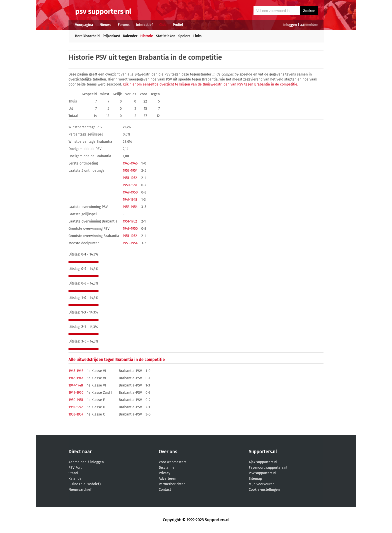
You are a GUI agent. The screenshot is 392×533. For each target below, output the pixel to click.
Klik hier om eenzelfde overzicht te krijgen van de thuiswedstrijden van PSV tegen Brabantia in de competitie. (210, 84)
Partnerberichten (172, 484)
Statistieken (166, 36)
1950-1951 (130, 185)
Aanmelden (77, 462)
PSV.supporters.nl (262, 473)
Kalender (130, 36)
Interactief (144, 25)
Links (197, 36)
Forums (124, 25)
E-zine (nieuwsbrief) (85, 484)
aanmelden (309, 25)
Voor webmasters (173, 462)
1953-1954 (130, 171)
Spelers (184, 36)
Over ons (168, 452)
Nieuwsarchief (80, 490)
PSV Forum (77, 468)
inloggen (290, 25)
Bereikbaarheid (87, 36)
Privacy (164, 473)
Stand (73, 473)
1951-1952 (130, 178)
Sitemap (255, 479)
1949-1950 (130, 192)
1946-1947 (76, 378)
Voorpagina (84, 25)
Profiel (178, 25)
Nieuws (105, 25)
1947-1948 (130, 200)
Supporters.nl (263, 452)
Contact (165, 490)
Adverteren (167, 479)
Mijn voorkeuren (262, 484)
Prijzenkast (111, 36)
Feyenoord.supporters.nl (268, 468)
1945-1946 (130, 163)
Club (163, 25)
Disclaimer (167, 468)
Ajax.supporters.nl (263, 462)
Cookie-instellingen (264, 490)
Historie (147, 36)
